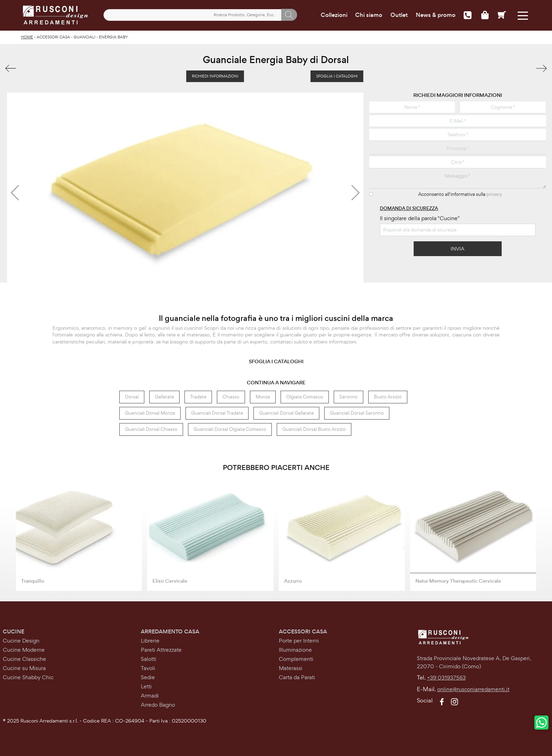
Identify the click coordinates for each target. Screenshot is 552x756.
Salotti (149, 659)
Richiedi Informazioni (215, 76)
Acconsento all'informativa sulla (460, 194)
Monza (263, 397)
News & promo (436, 15)
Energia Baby (113, 37)
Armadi (150, 696)
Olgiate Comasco (305, 397)
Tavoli (148, 668)
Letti (146, 686)
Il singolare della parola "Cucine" (420, 218)
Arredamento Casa (170, 631)
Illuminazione (295, 650)
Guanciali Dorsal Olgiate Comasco (230, 429)
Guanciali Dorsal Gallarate (286, 413)
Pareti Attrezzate (161, 650)
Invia (457, 249)
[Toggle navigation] (523, 15)
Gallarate (164, 397)
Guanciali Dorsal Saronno (357, 413)
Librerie (150, 641)
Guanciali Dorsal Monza (150, 413)
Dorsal (132, 397)
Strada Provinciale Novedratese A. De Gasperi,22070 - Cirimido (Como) (474, 662)
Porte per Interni (299, 641)
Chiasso (231, 397)
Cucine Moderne (24, 650)
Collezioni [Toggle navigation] (334, 15)
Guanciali (84, 37)
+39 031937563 (446, 678)
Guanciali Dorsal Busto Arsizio (314, 429)
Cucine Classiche (24, 659)
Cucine (14, 631)
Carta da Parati (297, 677)
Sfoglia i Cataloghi (337, 76)
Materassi (291, 668)
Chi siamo (369, 15)
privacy (494, 194)
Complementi (296, 659)
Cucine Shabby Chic (28, 677)
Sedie (148, 677)
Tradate (198, 397)
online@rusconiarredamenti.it (473, 689)
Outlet (399, 15)
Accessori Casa (53, 37)
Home (27, 37)
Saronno (349, 397)
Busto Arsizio (388, 397)
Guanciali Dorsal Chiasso (151, 429)
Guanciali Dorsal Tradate (217, 413)
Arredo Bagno (158, 705)
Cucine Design (21, 641)
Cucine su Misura (24, 668)
